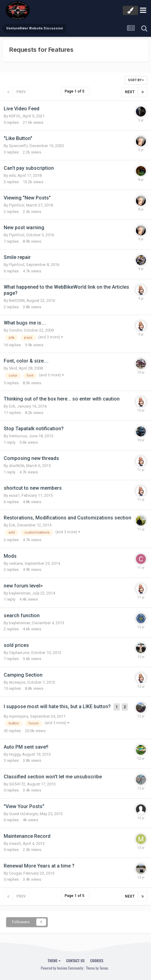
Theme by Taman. (97, 968)
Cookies (97, 961)
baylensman (20, 593)
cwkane (16, 563)
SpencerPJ (18, 146)
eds (12, 175)
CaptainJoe (19, 653)
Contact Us (75, 961)
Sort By (136, 80)
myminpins (19, 716)
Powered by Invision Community (62, 968)
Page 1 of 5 (75, 91)
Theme (54, 961)
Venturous (18, 436)
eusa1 (14, 495)
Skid (13, 368)
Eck (12, 406)
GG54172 (17, 784)
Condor (15, 330)
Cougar (15, 873)
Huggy (15, 754)
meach (15, 843)
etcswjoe (17, 682)
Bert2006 (17, 300)
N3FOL (15, 116)
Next (130, 92)
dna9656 (17, 466)
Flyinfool (17, 205)
